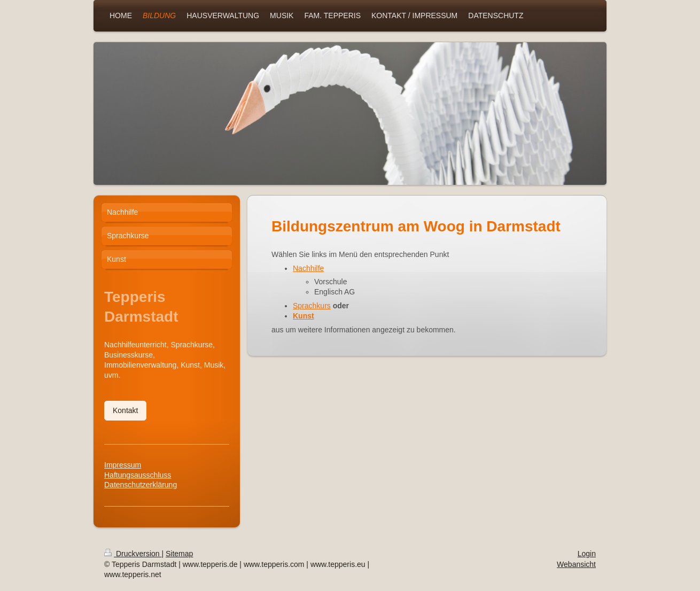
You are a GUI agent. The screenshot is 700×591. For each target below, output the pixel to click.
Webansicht (576, 564)
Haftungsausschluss (138, 475)
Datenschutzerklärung (141, 485)
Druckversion (133, 554)
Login (587, 554)
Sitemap (179, 554)
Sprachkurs (312, 306)
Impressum (123, 465)
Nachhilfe (308, 268)
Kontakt (125, 410)
